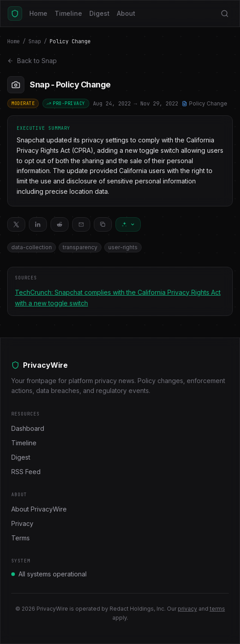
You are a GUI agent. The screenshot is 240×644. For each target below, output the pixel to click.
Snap (35, 41)
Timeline (68, 13)
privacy (187, 609)
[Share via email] (81, 224)
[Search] (225, 14)
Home (38, 13)
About (126, 13)
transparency (80, 247)
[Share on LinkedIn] (38, 224)
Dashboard (28, 428)
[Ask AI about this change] (128, 224)
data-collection (32, 247)
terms (217, 609)
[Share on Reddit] (60, 224)
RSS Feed (26, 472)
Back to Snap (32, 61)
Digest (99, 13)
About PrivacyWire (39, 509)
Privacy (22, 523)
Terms (21, 538)
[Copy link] (103, 224)
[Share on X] (16, 224)
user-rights (123, 247)
